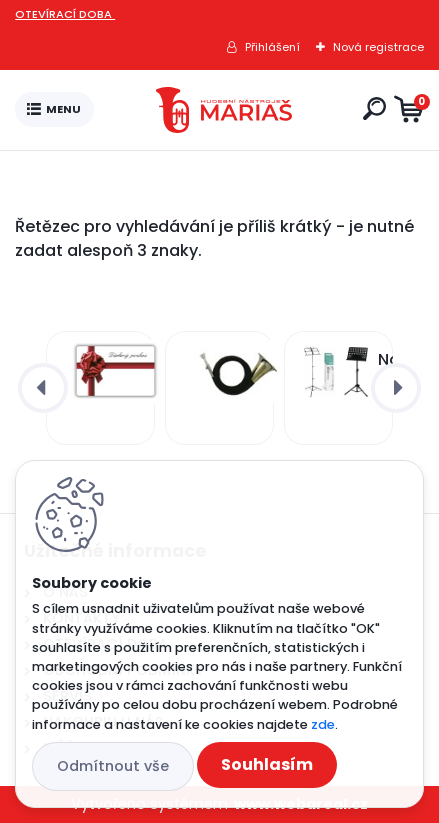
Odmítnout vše (113, 766)
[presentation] (43, 388)
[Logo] (224, 110)
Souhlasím (267, 764)
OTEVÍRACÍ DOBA (65, 14)
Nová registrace (378, 47)
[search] (374, 108)
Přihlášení (272, 47)
